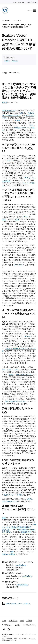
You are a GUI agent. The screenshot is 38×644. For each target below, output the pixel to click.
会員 (12, 552)
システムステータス (29, 625)
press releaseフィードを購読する (18, 604)
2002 (17, 20)
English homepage (19, 2)
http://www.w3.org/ (9, 111)
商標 (16, 638)
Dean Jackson (19, 265)
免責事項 (9, 638)
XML (4, 370)
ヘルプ (22, 620)
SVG (31, 125)
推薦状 (5, 102)
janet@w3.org (21, 565)
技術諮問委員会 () (15, 401)
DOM (16, 370)
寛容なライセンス (29, 638)
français (15, 61)
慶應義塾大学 (26, 532)
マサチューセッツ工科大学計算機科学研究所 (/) (19, 527)
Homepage (6, 20)
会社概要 (17, 625)
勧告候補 (17, 120)
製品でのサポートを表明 (13, 495)
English (7, 61)
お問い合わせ (13, 620)
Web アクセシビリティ (24, 374)
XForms (28, 336)
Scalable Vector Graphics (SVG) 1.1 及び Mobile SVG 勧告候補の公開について (17, 26)
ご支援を (29, 620)
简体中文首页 (32, 2)
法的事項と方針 (7, 625)
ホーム (4, 620)
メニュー (31, 11)
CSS (9, 370)
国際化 (11, 374)
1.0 (10, 161)
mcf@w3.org (27, 576)
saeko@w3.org (22, 585)
